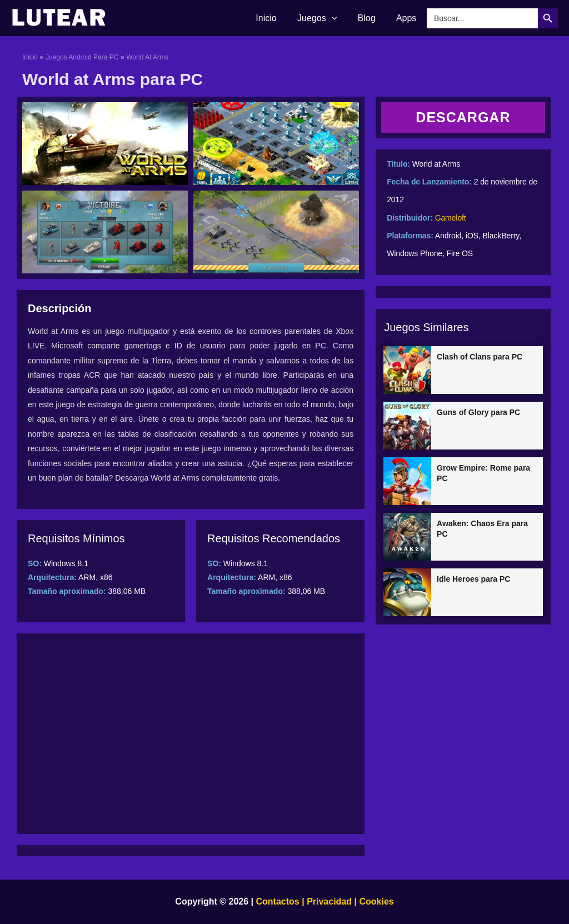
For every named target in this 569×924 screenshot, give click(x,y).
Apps (408, 18)
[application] (339, 18)
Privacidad (329, 901)
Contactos (278, 901)
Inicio (276, 18)
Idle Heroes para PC (473, 579)
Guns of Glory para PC (478, 412)
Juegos (324, 18)
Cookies (375, 901)
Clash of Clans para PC (480, 357)
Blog (371, 18)
